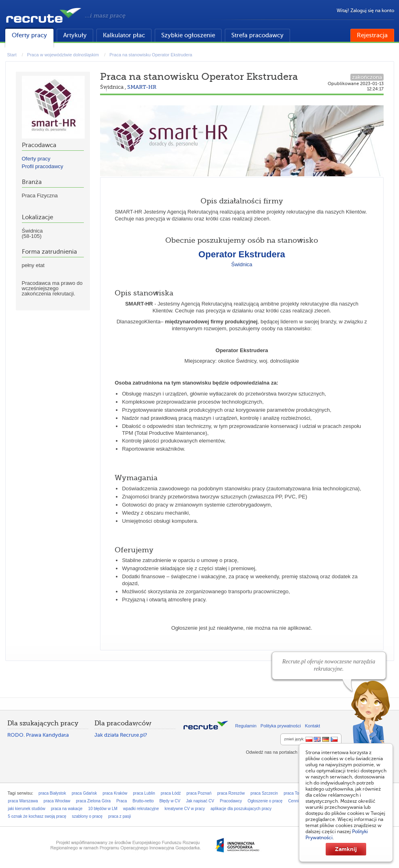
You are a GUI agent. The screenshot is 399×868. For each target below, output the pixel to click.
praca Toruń (294, 793)
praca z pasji (119, 816)
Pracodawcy (231, 801)
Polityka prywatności (281, 726)
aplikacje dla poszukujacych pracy (241, 809)
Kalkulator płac (124, 35)
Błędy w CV (170, 801)
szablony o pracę (87, 816)
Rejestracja (372, 35)
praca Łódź (171, 793)
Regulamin (246, 726)
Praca (122, 801)
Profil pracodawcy (43, 166)
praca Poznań (199, 793)
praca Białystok (52, 793)
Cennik (294, 801)
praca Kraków (115, 793)
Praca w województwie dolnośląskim (63, 55)
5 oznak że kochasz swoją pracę (37, 816)
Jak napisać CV (200, 801)
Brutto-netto (143, 801)
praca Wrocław (57, 801)
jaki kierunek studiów (27, 809)
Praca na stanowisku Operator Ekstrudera (151, 55)
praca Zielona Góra (94, 801)
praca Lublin (144, 793)
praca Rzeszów (231, 793)
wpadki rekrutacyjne (141, 809)
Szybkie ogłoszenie (188, 35)
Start (12, 55)
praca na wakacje (67, 809)
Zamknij (346, 849)
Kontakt (313, 726)
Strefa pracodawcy (257, 35)
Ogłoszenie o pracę (265, 801)
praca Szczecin (264, 793)
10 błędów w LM (103, 809)
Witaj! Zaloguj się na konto (365, 11)
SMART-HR (142, 87)
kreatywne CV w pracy (185, 809)
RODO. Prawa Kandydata (38, 735)
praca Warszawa (23, 801)
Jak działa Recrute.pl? (121, 735)
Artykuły (75, 35)
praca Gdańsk (84, 793)
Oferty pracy (29, 35)
